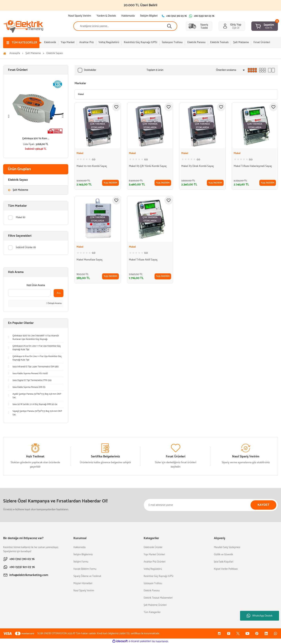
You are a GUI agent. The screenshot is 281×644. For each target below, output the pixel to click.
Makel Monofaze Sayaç (90, 260)
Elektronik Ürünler (153, 547)
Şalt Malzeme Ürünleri (155, 605)
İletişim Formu (81, 562)
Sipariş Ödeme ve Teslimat (87, 576)
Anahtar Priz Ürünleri (155, 562)
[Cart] (265, 26)
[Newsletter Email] (211, 505)
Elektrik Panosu (152, 591)
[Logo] (23, 26)
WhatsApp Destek (260, 616)
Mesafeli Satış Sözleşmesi (227, 547)
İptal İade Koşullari (224, 562)
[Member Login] (232, 26)
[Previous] (9, 116)
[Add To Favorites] (116, 107)
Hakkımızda (79, 547)
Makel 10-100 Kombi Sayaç (92, 166)
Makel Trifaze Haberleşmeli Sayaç (253, 166)
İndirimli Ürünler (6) (26, 248)
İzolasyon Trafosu (153, 583)
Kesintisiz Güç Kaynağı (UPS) (159, 576)
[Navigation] (21, 43)
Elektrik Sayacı (55, 53)
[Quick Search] (29, 293)
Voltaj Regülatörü (153, 569)
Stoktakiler (90, 70)
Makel (80, 153)
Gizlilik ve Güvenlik (223, 555)
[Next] (63, 116)
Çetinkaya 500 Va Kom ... (36, 139)
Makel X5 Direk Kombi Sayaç (198, 166)
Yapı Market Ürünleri (154, 555)
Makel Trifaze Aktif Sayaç (143, 260)
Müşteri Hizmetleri (83, 583)
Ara (59, 293)
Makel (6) (20, 217)
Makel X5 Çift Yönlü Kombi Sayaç (148, 166)
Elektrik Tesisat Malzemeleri (158, 598)
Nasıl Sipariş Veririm (84, 591)
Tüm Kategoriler (152, 612)
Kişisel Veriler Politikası (226, 569)
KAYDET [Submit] (264, 505)
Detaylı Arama (54, 303)
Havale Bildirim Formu (85, 569)
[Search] (125, 26)
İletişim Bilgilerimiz (83, 555)
